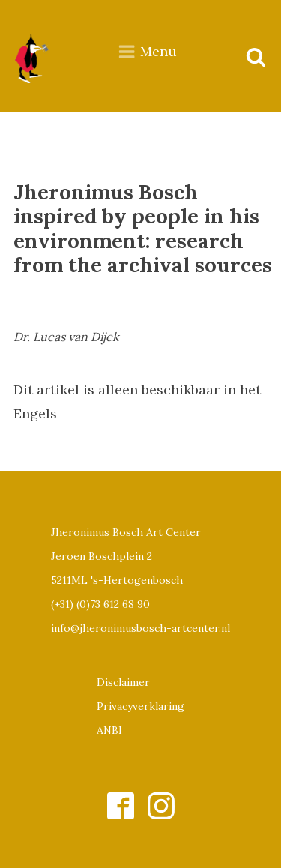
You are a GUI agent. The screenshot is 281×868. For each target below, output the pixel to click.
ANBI (109, 730)
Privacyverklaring (140, 706)
